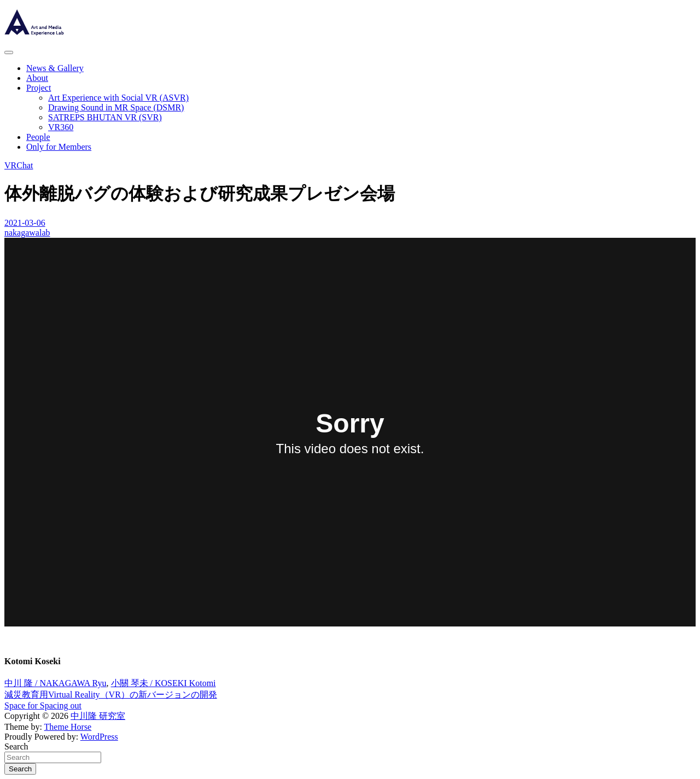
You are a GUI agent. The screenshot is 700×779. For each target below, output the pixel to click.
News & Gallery (55, 68)
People (38, 137)
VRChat (19, 165)
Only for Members (59, 147)
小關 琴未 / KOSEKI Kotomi (164, 683)
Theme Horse (68, 727)
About (37, 78)
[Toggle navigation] (9, 52)
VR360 (61, 127)
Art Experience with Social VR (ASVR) (118, 98)
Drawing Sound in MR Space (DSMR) (116, 107)
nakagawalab (27, 233)
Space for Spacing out (43, 705)
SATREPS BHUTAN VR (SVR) (105, 117)
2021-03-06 (25, 223)
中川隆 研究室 (98, 716)
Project (39, 88)
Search (16, 746)
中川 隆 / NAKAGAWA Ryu (56, 683)
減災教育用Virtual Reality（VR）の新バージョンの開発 (111, 695)
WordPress (99, 737)
